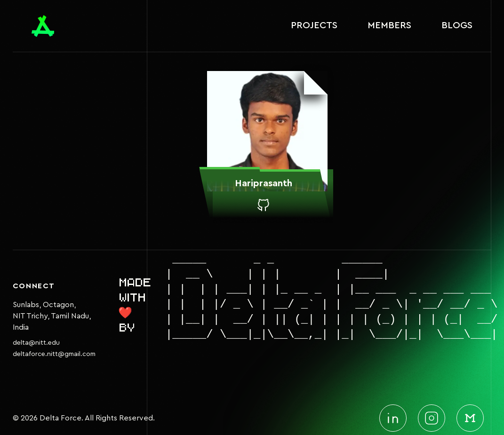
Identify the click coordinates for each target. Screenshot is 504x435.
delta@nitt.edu (36, 343)
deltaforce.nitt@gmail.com (54, 354)
